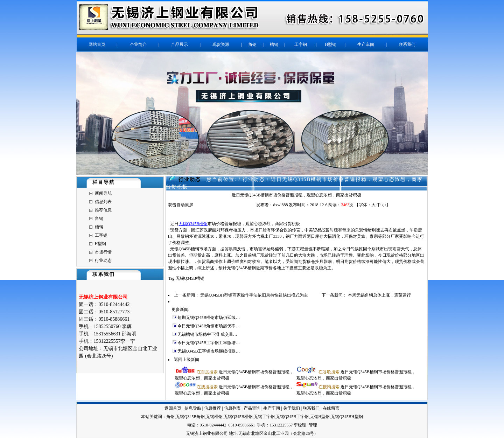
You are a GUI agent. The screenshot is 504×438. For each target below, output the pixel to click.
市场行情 (103, 252)
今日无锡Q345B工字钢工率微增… (209, 343)
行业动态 (103, 260)
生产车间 (272, 408)
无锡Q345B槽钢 (193, 224)
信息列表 (103, 202)
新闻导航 (103, 193)
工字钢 (101, 235)
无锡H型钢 (320, 417)
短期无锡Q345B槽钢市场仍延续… (209, 318)
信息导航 (193, 408)
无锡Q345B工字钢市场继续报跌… (209, 351)
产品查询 (252, 408)
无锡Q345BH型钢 (347, 417)
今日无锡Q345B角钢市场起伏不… (209, 326)
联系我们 (311, 408)
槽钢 (99, 227)
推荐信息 (103, 210)
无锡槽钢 (214, 417)
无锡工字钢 (264, 417)
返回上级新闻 (187, 360)
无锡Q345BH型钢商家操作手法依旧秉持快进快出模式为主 (254, 295)
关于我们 (292, 408)
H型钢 (101, 244)
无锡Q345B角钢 (190, 417)
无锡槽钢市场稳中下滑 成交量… (207, 334)
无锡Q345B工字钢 (292, 417)
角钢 (99, 218)
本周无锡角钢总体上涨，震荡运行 (379, 295)
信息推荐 (212, 408)
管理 (313, 425)
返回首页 (173, 408)
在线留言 (331, 408)
